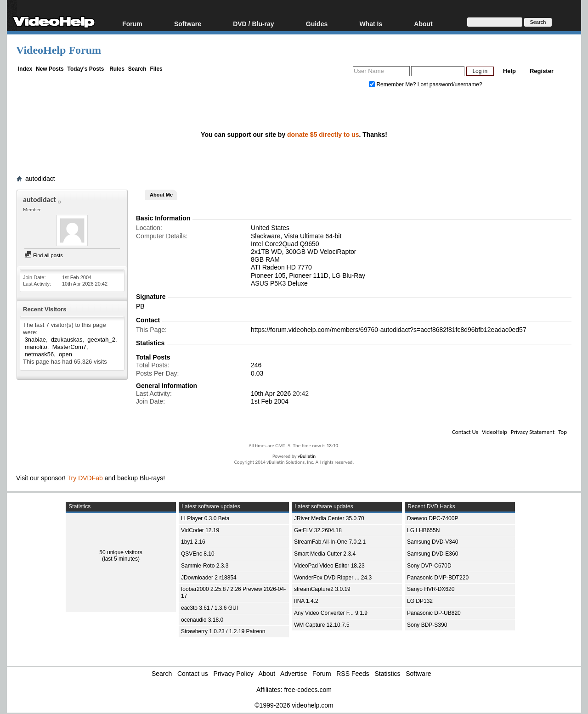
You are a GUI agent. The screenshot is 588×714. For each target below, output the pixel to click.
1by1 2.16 (193, 542)
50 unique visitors (121, 552)
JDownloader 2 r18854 (209, 578)
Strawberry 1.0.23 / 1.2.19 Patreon (223, 631)
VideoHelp (495, 432)
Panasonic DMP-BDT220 (438, 578)
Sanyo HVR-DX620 (431, 589)
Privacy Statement (533, 432)
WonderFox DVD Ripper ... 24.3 (333, 578)
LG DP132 (420, 601)
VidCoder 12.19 (200, 530)
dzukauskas (67, 340)
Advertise (294, 674)
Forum (132, 24)
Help (509, 71)
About (423, 24)
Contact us (193, 674)
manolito (36, 347)
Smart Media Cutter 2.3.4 (325, 554)
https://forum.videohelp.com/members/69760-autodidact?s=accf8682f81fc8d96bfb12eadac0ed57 (389, 330)
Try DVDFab (85, 478)
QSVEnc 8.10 (198, 554)
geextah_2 (101, 340)
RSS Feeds (353, 674)
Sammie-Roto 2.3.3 (205, 566)
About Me (161, 195)
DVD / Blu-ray (253, 24)
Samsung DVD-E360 (433, 554)
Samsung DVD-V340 (433, 542)
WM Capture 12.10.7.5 (322, 625)
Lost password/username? (450, 84)
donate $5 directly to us (323, 135)
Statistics (388, 674)
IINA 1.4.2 (306, 601)
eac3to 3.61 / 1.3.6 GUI (209, 608)
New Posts (50, 69)
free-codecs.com (308, 690)
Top (563, 432)
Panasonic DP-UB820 (434, 613)
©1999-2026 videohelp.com (294, 705)
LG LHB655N (423, 530)
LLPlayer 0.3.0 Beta (205, 518)
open (65, 354)
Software (188, 24)
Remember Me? (393, 84)
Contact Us (465, 432)
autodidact (40, 179)
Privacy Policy (234, 674)
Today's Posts (85, 69)
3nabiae (35, 340)
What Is (371, 24)
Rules (117, 69)
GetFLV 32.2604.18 (318, 530)
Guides (317, 24)
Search (137, 69)
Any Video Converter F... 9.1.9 (331, 613)
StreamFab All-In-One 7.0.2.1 (330, 542)
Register (542, 71)
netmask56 (40, 354)
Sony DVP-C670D (429, 566)
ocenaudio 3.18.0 (202, 620)
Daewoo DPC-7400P (433, 518)
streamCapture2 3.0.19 (322, 589)
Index (25, 69)
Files (156, 69)
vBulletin (307, 456)
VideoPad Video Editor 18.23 (329, 566)
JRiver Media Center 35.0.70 (329, 518)
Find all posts (44, 255)
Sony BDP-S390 (427, 625)
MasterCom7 (69, 347)
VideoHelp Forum (59, 50)
